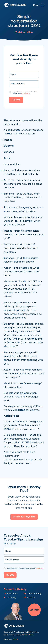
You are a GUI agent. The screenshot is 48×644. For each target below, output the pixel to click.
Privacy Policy (25, 94)
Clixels (15, 639)
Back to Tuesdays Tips (24, 529)
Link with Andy (33, 594)
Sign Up (16, 100)
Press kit (29, 598)
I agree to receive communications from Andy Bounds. (25, 93)
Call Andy (10, 598)
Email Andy (11, 594)
